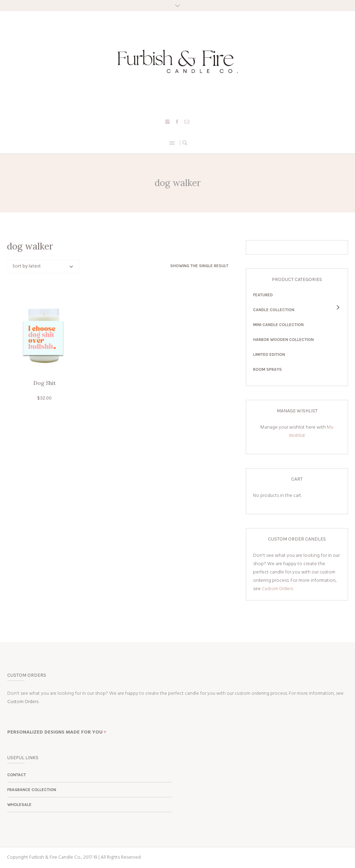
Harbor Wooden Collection (283, 340)
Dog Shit (45, 383)
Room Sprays (267, 369)
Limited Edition (269, 354)
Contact (17, 775)
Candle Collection (274, 310)
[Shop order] (43, 266)
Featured (263, 295)
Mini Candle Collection (278, 325)
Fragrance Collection (32, 790)
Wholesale (19, 805)
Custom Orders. (278, 589)
